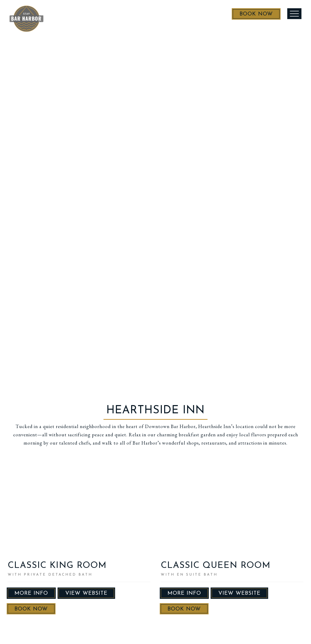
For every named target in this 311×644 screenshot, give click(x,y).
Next (142, 513)
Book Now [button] (31, 609)
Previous (16, 513)
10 (77, 547)
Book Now (250, 16)
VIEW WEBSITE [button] (86, 593)
